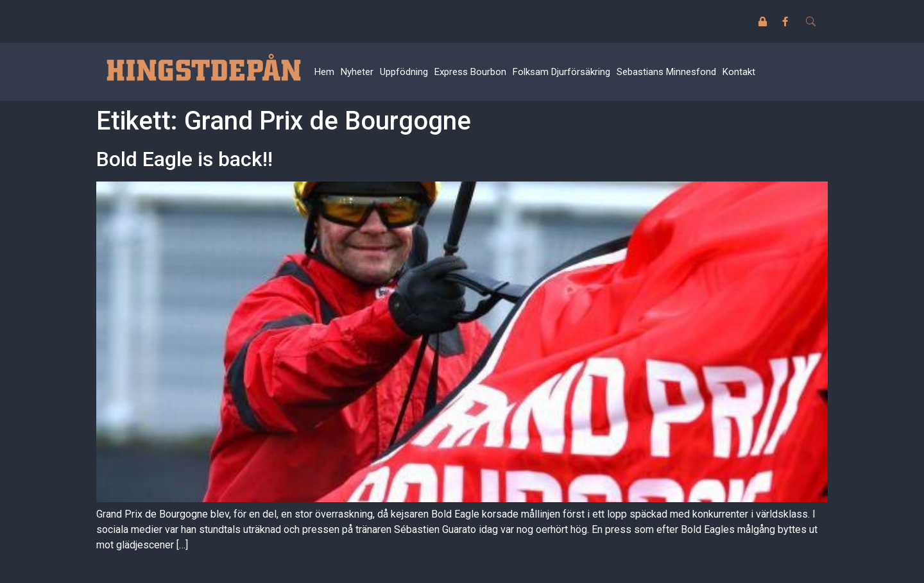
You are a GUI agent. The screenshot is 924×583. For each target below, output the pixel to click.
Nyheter (357, 72)
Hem (324, 72)
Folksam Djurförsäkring (561, 72)
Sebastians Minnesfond (666, 72)
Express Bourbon (470, 72)
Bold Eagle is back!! (184, 159)
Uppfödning (404, 72)
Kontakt (739, 72)
